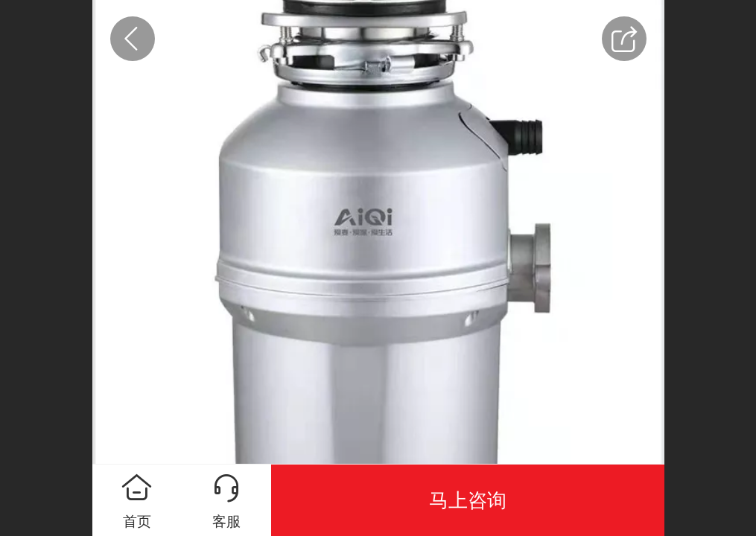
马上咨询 (468, 500)
